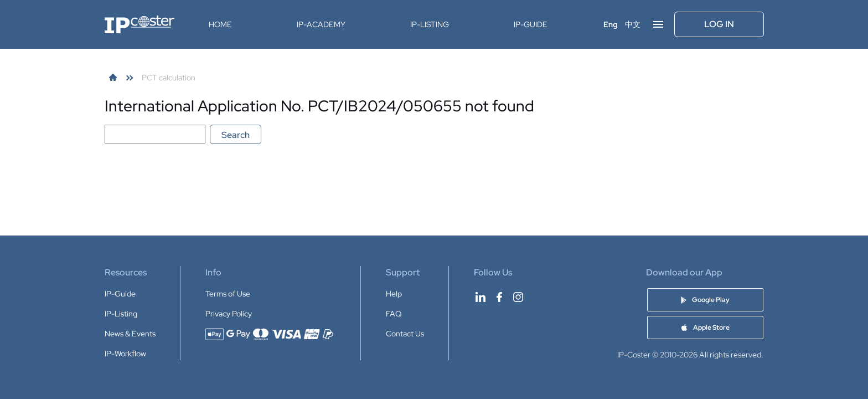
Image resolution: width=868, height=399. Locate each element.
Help (394, 294)
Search (236, 135)
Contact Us (405, 334)
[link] (113, 78)
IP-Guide (531, 24)
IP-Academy (321, 24)
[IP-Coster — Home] (139, 24)
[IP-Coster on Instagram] (518, 297)
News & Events (130, 334)
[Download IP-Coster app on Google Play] (705, 300)
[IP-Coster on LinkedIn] (480, 297)
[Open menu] (658, 24)
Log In (719, 24)
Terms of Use (228, 294)
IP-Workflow (125, 354)
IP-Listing (430, 24)
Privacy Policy (229, 314)
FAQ (394, 314)
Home (220, 24)
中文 (633, 24)
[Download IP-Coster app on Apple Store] (705, 328)
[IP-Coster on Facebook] (499, 297)
